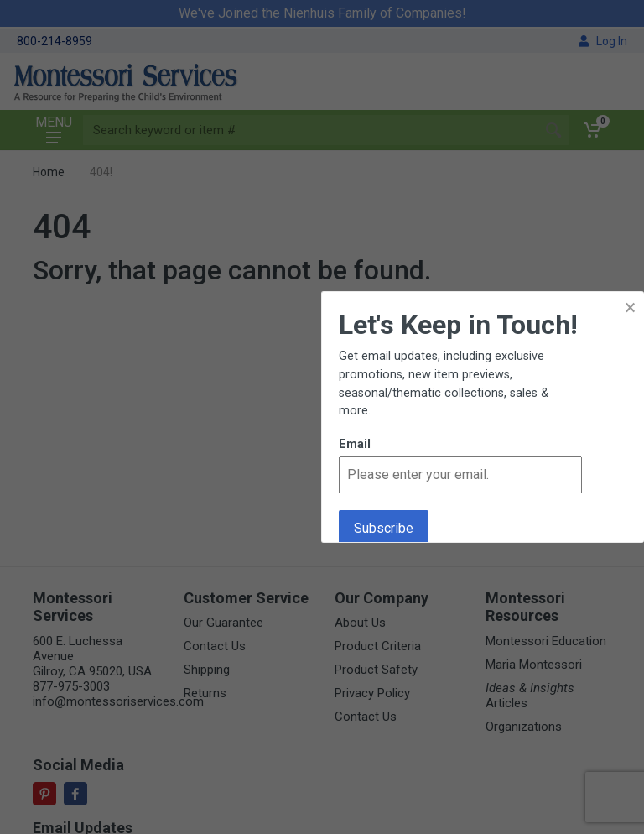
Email (355, 444)
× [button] (630, 308)
